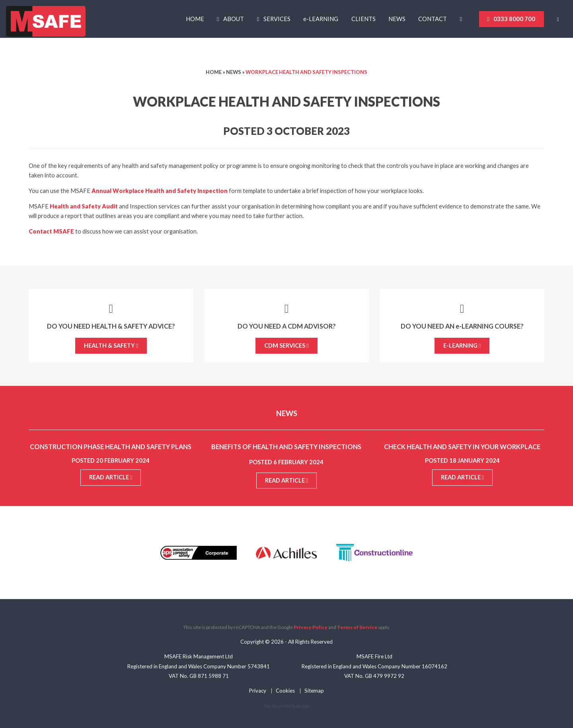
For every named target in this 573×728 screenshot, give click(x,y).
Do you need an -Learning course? (462, 326)
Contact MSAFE (51, 231)
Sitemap (314, 691)
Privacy (258, 691)
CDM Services (286, 346)
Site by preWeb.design (287, 706)
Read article (111, 477)
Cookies (285, 691)
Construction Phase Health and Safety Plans (111, 447)
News (397, 19)
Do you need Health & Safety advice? (111, 326)
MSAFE (46, 22)
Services (277, 19)
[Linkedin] (463, 19)
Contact (433, 19)
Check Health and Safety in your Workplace (462, 447)
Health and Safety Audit (84, 206)
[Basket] (561, 19)
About (234, 19)
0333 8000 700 (514, 19)
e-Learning (462, 346)
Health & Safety (111, 346)
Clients (363, 19)
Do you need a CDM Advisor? (287, 326)
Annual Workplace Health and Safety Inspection (160, 191)
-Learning (321, 19)
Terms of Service (357, 627)
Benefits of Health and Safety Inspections (286, 447)
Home (195, 19)
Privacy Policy (311, 627)
